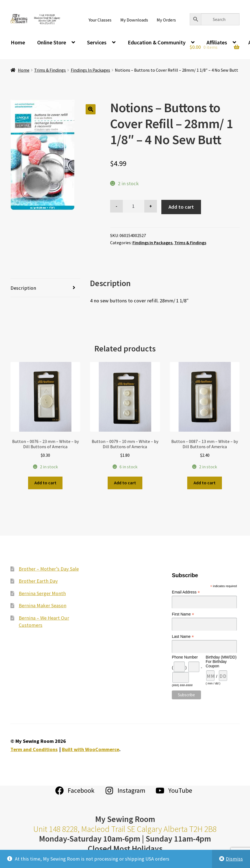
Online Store (52, 42)
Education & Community (157, 42)
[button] (91, 109)
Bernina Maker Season (43, 605)
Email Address (186, 592)
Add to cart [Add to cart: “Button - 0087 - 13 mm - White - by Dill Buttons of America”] (205, 483)
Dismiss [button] (234, 859)
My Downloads (134, 20)
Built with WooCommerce (91, 749)
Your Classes (100, 20)
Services (97, 42)
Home (18, 42)
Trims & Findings (50, 70)
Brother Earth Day (38, 581)
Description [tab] (23, 288)
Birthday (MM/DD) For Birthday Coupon (221, 662)
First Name (183, 614)
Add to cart (181, 207)
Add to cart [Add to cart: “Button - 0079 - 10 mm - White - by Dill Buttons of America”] (125, 483)
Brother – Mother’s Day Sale (49, 569)
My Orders (166, 20)
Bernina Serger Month (42, 593)
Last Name (183, 637)
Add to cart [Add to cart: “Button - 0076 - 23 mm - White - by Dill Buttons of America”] (45, 483)
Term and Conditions (34, 749)
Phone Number (185, 657)
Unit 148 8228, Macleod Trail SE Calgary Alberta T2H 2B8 (125, 829)
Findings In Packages (90, 70)
